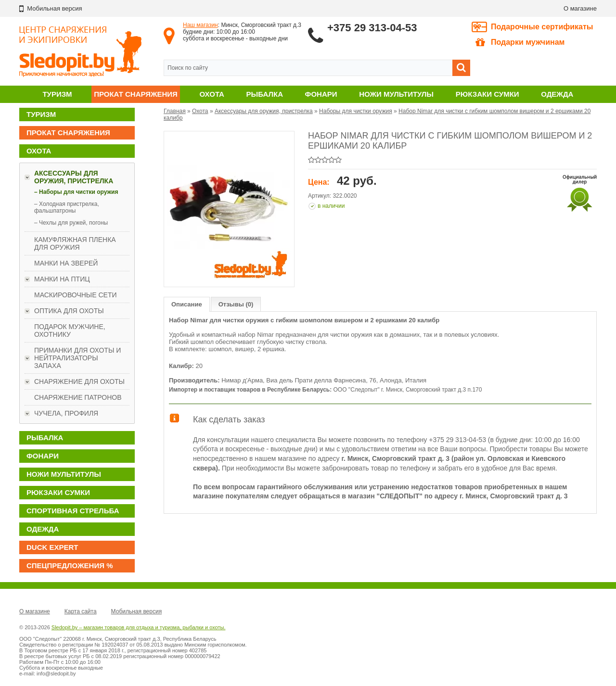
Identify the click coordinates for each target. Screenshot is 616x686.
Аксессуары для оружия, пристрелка (74, 177)
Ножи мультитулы (396, 94)
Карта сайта (81, 611)
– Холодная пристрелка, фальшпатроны (67, 207)
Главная (175, 111)
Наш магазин (200, 25)
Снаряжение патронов (78, 397)
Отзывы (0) (236, 304)
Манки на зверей (66, 263)
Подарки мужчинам (520, 42)
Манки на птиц (62, 279)
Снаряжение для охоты (79, 381)
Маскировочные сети (76, 295)
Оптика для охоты (69, 311)
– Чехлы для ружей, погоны (71, 223)
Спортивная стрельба (73, 511)
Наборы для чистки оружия (356, 111)
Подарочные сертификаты (542, 27)
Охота (212, 94)
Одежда (557, 94)
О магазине (580, 8)
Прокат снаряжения (136, 94)
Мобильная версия (137, 611)
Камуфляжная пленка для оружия (75, 243)
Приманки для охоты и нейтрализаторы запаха (77, 358)
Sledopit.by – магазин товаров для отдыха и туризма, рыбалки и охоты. (139, 627)
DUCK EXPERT (52, 547)
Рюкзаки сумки (488, 94)
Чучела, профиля (66, 413)
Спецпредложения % (70, 565)
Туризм (57, 94)
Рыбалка (265, 94)
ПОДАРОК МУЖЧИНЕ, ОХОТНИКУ (70, 330)
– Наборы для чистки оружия (76, 192)
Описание (187, 304)
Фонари (321, 94)
